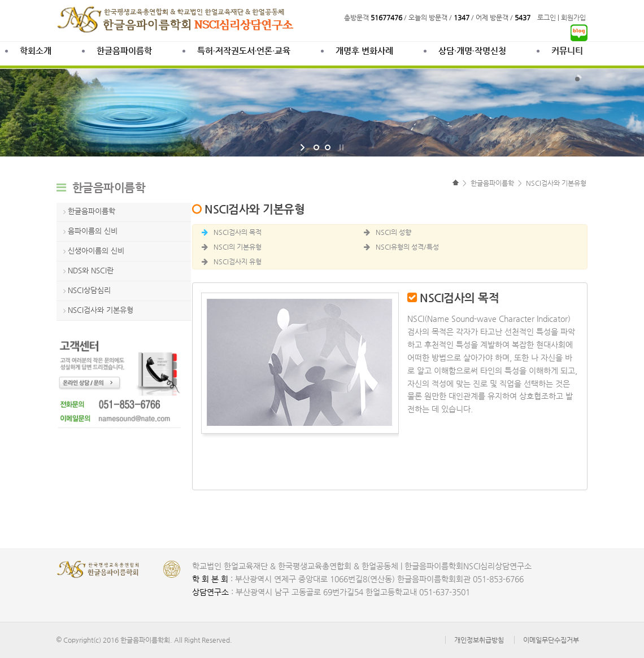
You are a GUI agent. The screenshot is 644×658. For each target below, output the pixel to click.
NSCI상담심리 (89, 290)
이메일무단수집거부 (551, 640)
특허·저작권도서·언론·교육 (244, 51)
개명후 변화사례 (364, 51)
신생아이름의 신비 (96, 250)
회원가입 (573, 18)
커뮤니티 (567, 51)
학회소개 (36, 51)
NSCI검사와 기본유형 (101, 310)
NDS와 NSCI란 (91, 270)
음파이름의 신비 (93, 231)
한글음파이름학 (124, 51)
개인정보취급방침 (479, 640)
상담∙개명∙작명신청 (472, 51)
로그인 (547, 18)
